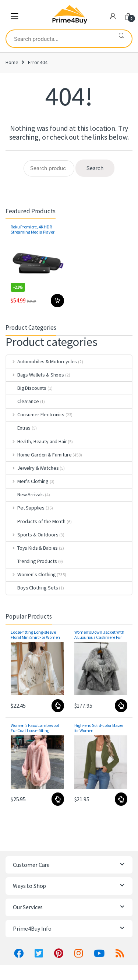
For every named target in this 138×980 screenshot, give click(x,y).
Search (121, 39)
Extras (18, 428)
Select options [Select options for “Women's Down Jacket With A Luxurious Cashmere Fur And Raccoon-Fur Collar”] (121, 706)
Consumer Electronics (35, 414)
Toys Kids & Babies (32, 548)
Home (12, 62)
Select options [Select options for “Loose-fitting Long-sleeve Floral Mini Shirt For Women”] (57, 706)
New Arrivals (25, 494)
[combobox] (59, 39)
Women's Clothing (31, 574)
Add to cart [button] (57, 301)
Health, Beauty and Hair (37, 441)
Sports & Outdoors (32, 535)
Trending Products (32, 561)
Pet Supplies (25, 508)
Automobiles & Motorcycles (42, 361)
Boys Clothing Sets (32, 588)
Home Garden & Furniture (39, 455)
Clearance (23, 401)
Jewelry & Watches (32, 468)
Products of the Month (36, 521)
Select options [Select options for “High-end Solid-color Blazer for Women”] (121, 799)
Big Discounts (26, 388)
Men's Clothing (27, 481)
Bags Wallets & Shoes (35, 375)
